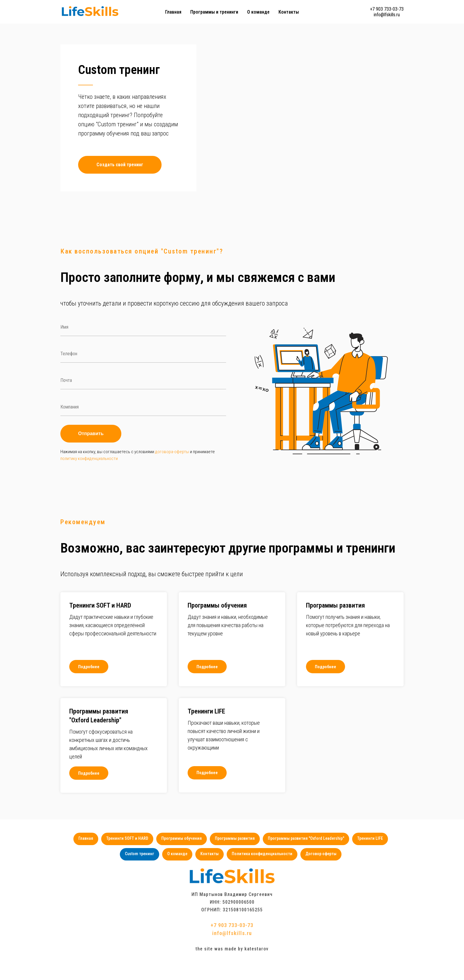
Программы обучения (181, 858)
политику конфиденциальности (89, 477)
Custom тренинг (137, 874)
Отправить (91, 452)
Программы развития (235, 858)
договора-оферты (172, 470)
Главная (173, 12)
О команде (258, 12)
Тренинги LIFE (373, 858)
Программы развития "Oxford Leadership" (308, 858)
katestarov (256, 970)
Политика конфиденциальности (263, 874)
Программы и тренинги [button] (214, 12)
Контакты (289, 12)
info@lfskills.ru (387, 15)
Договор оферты (323, 874)
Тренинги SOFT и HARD (125, 858)
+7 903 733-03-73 (387, 9)
